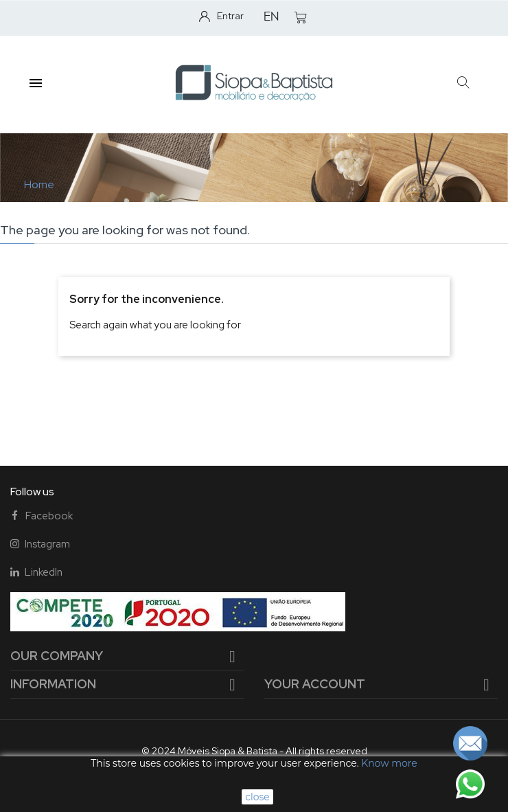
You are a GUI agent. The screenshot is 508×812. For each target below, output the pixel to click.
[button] (464, 83)
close (257, 797)
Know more (389, 763)
